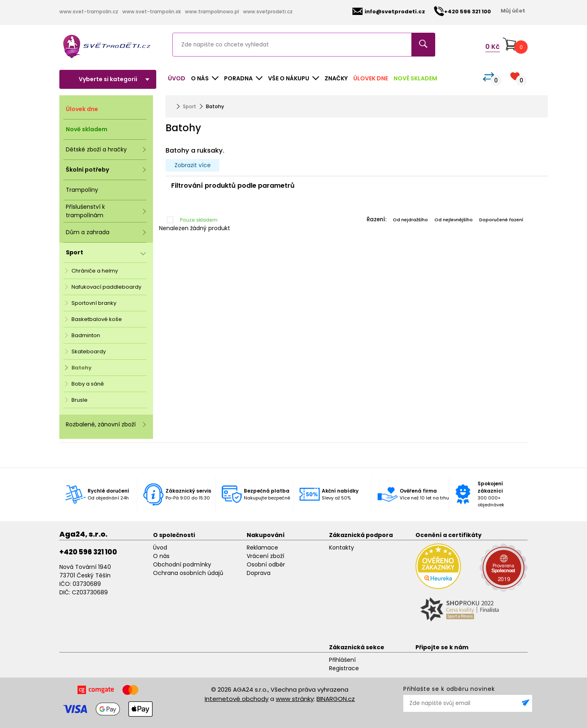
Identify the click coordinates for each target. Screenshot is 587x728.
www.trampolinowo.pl (212, 12)
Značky (336, 78)
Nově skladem (415, 78)
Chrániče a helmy (95, 271)
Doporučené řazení (501, 220)
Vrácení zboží (265, 556)
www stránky (295, 699)
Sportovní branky (94, 303)
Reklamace (262, 548)
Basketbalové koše (97, 319)
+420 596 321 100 (88, 552)
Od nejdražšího (410, 220)
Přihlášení (342, 660)
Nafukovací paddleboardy (106, 287)
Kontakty (342, 548)
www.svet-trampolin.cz (89, 12)
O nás (161, 556)
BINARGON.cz (336, 699)
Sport (190, 106)
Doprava (259, 573)
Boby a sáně (88, 384)
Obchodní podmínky (182, 564)
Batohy (82, 368)
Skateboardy (89, 351)
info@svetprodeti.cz (389, 12)
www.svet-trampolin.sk (152, 12)
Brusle (80, 400)
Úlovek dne (371, 78)
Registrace (344, 668)
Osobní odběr (266, 564)
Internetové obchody (237, 699)
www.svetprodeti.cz (268, 12)
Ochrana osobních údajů (188, 573)
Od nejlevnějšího (454, 220)
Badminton (86, 335)
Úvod (177, 78)
